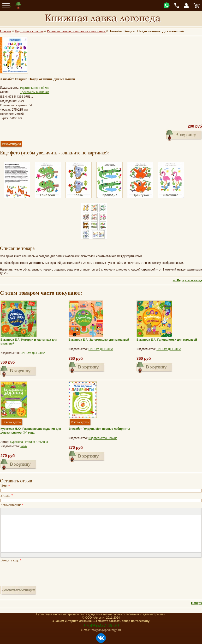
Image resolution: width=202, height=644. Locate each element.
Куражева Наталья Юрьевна (29, 442)
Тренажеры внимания (35, 92)
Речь (24, 446)
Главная (6, 31)
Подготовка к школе (29, 31)
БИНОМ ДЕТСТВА (33, 353)
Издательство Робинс (35, 88)
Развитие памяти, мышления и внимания (77, 31)
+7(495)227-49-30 (101, 625)
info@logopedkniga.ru (106, 630)
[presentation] (37, 573)
